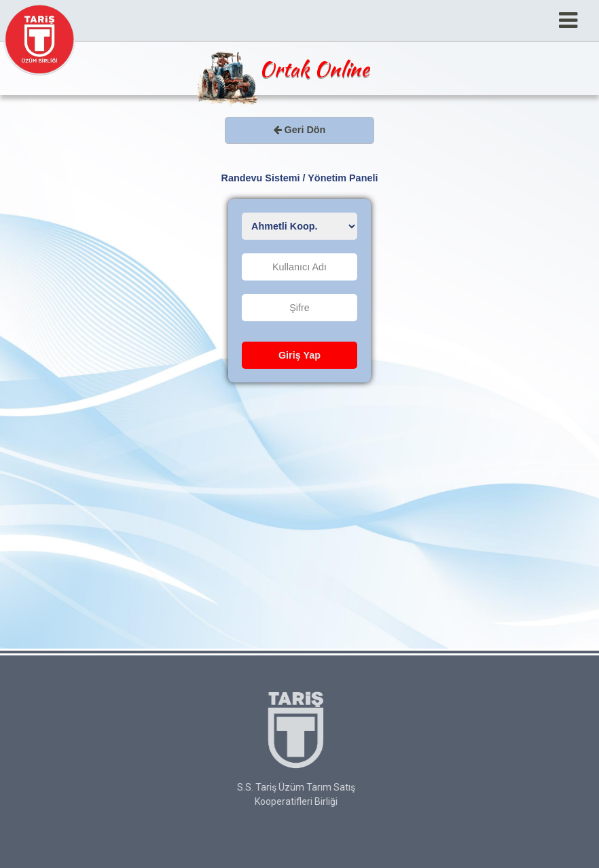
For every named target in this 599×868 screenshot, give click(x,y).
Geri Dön (300, 130)
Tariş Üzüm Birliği (39, 39)
